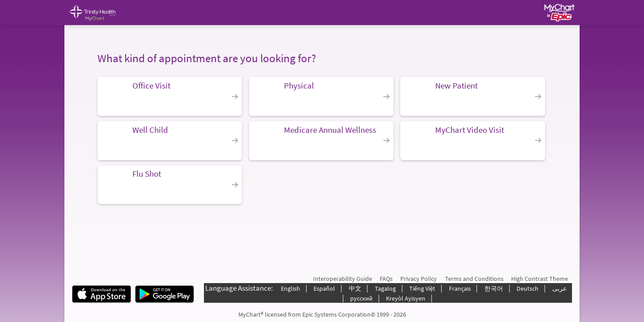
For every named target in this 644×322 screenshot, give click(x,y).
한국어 (494, 288)
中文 (355, 288)
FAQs (386, 279)
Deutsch (527, 288)
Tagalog (385, 288)
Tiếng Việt (422, 288)
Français (460, 288)
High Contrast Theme (540, 279)
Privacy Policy (419, 279)
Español (324, 288)
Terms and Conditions (474, 279)
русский (361, 298)
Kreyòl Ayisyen (406, 298)
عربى (559, 288)
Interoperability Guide (343, 279)
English (290, 288)
